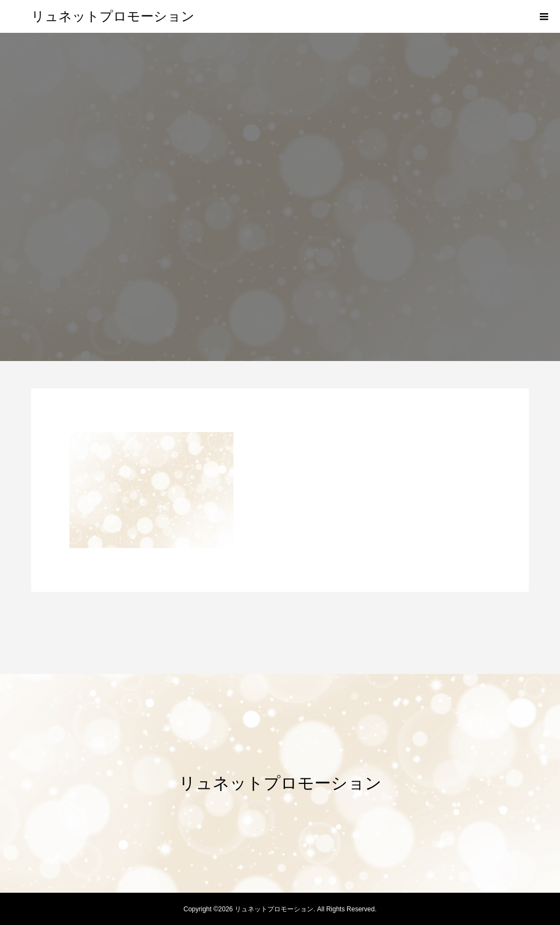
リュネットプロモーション (113, 16)
